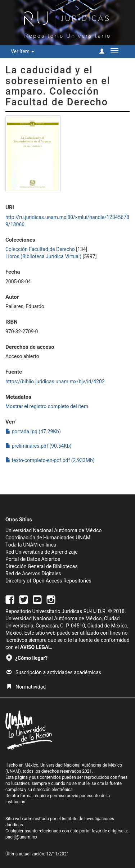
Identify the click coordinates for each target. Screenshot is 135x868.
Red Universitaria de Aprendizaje (42, 552)
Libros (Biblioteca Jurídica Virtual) (43, 256)
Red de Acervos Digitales (33, 574)
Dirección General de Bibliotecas (42, 566)
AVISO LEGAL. (36, 647)
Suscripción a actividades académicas (54, 672)
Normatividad (26, 687)
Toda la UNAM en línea (31, 545)
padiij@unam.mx (21, 837)
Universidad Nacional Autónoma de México (54, 530)
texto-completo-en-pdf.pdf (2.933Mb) (50, 460)
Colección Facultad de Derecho (40, 249)
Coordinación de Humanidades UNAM (48, 538)
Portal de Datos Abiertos (33, 559)
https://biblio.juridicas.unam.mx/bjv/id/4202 (55, 382)
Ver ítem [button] (22, 51)
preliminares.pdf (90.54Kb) (39, 446)
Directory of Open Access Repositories (48, 581)
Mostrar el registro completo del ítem (47, 406)
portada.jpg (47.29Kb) (33, 431)
